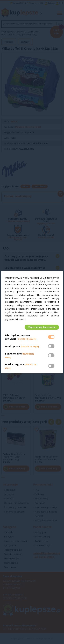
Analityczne (13, 346)
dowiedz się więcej (27, 339)
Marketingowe (15, 364)
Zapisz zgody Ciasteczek (42, 327)
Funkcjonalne (13, 354)
